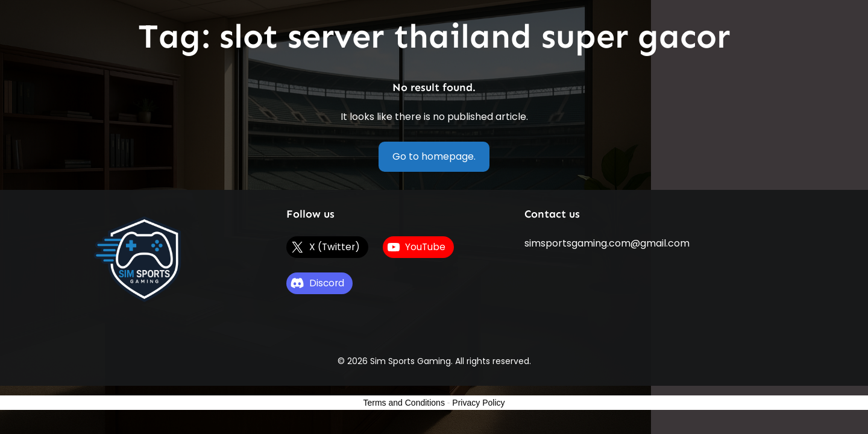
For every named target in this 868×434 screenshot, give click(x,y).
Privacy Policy (478, 403)
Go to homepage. (434, 156)
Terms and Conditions (404, 403)
